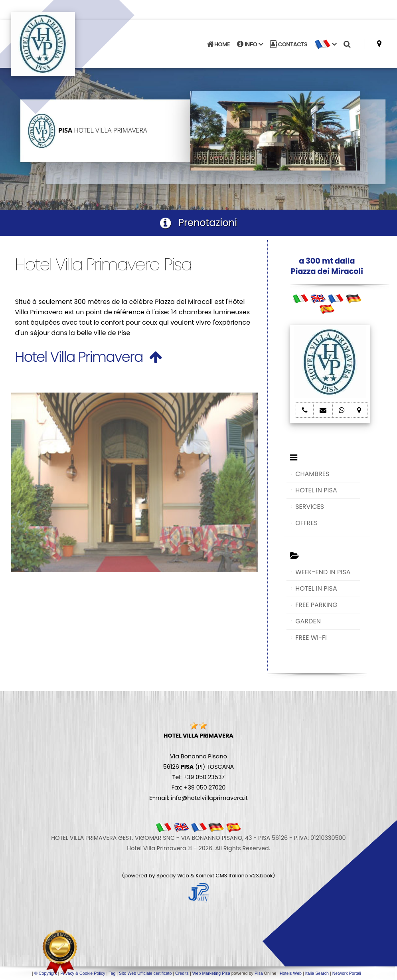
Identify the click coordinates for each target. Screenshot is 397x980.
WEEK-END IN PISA (323, 572)
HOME (218, 44)
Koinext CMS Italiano (222, 876)
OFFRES (306, 523)
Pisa (259, 973)
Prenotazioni (198, 223)
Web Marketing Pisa (211, 973)
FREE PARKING (316, 605)
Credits (182, 973)
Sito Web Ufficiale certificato (145, 973)
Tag (112, 973)
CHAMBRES (312, 474)
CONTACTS (289, 44)
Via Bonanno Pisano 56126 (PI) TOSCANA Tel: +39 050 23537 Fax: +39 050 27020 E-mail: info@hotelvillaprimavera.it (198, 767)
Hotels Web (291, 973)
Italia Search (317, 973)
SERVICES (310, 507)
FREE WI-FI (311, 638)
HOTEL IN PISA (316, 490)
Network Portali (347, 973)
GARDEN (308, 621)
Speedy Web (173, 876)
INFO (250, 44)
